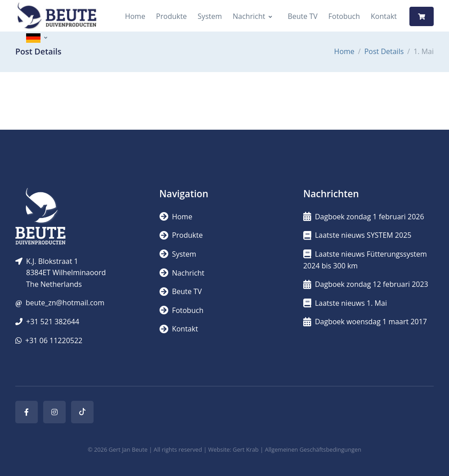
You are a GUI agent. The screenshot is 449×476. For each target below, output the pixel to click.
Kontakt (384, 16)
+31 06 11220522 (54, 340)
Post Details (384, 51)
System (210, 16)
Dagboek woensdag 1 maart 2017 (365, 322)
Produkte (171, 16)
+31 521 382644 (53, 322)
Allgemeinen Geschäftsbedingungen (313, 449)
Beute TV (302, 16)
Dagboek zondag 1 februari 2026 (364, 217)
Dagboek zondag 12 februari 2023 (366, 284)
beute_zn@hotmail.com (65, 303)
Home (135, 16)
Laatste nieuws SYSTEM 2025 (357, 235)
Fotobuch (344, 16)
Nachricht (249, 16)
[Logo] (57, 16)
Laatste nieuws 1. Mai (345, 303)
